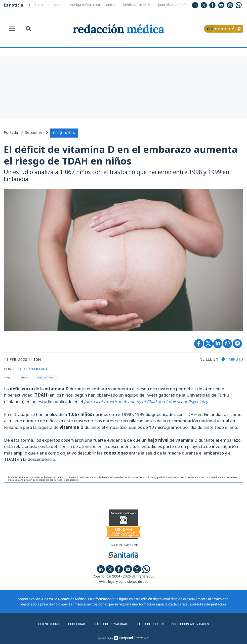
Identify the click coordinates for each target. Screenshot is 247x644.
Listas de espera (48, 5)
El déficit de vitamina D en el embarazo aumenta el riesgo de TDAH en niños (121, 154)
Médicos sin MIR (136, 5)
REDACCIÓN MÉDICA (31, 368)
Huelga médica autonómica (92, 5)
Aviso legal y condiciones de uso (124, 581)
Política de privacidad (107, 624)
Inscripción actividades (195, 624)
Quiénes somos (44, 624)
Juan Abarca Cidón (173, 5)
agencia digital (105, 638)
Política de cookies (150, 624)
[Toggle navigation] (12, 29)
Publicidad (72, 624)
